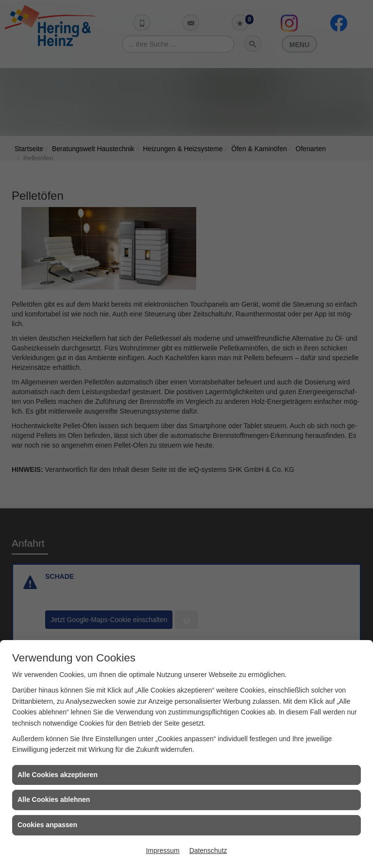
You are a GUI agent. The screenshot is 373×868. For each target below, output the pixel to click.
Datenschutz (208, 851)
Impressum (162, 851)
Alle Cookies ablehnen (54, 799)
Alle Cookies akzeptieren (58, 775)
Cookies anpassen (47, 825)
